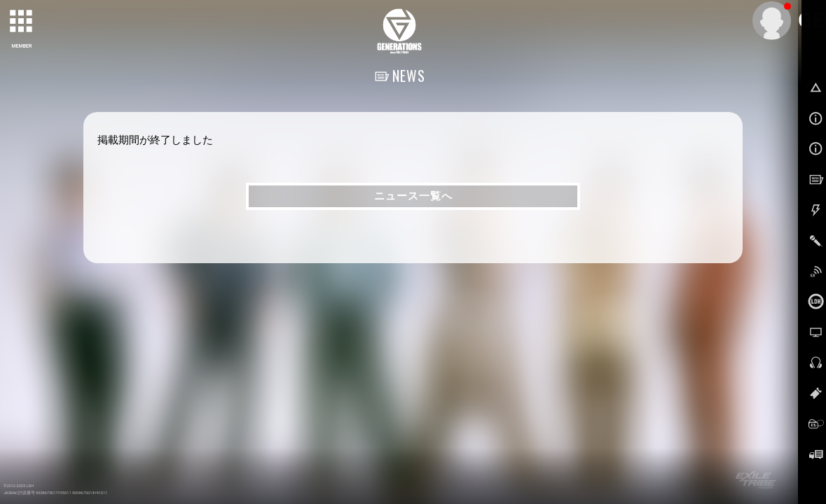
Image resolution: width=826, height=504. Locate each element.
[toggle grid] (22, 22)
